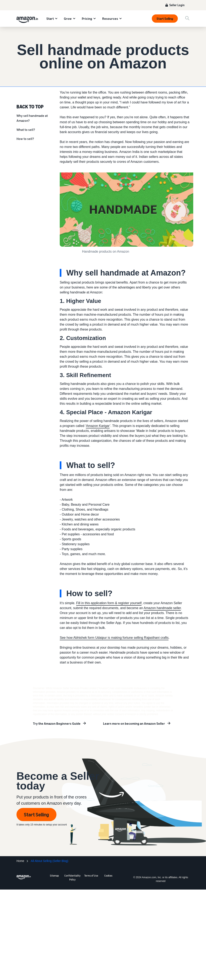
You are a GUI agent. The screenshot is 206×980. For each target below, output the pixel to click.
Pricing (87, 19)
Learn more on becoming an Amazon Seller (134, 723)
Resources (110, 19)
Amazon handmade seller (162, 608)
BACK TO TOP (30, 106)
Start (50, 19)
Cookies (108, 876)
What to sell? (26, 130)
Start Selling (165, 19)
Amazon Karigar (98, 426)
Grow (68, 19)
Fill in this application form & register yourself (109, 603)
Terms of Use (91, 876)
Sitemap (54, 876)
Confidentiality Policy (72, 878)
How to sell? (25, 139)
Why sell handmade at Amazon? (32, 118)
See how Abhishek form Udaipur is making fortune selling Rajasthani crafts (114, 638)
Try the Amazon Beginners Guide (57, 723)
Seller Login (177, 5)
